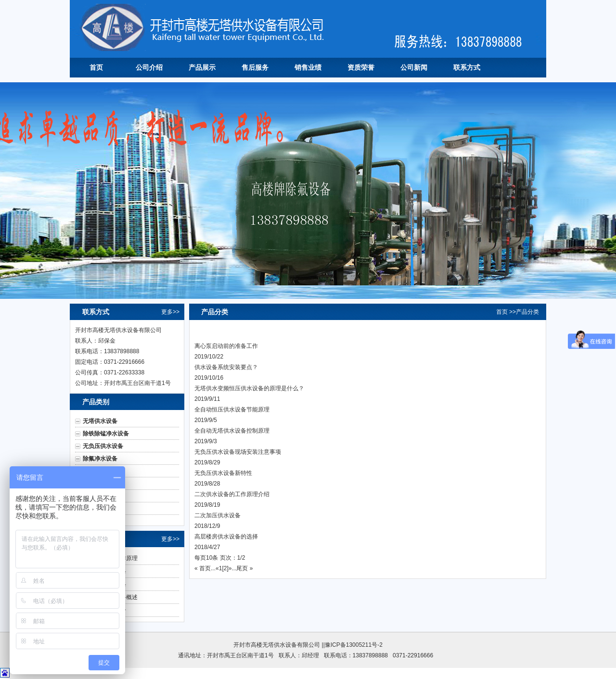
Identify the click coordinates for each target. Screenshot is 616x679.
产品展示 (202, 67)
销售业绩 (308, 67)
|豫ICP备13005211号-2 (353, 645)
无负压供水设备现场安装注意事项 (238, 452)
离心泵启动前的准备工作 (226, 346)
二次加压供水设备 (218, 515)
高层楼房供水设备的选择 (226, 537)
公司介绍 (149, 67)
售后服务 (255, 67)
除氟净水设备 (100, 459)
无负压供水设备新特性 (223, 473)
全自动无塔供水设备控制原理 (232, 431)
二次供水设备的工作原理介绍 (232, 494)
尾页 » (244, 568)
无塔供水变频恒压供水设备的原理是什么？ (249, 388)
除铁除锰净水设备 (106, 434)
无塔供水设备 (100, 421)
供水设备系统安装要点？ (226, 367)
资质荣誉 (361, 67)
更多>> (170, 312)
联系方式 (467, 67)
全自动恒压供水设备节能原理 (232, 410)
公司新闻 (414, 67)
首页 (96, 67)
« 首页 (203, 568)
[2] (225, 568)
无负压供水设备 (103, 446)
